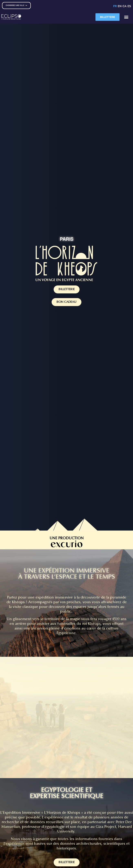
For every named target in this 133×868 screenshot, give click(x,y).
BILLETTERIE (67, 289)
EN (120, 6)
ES (129, 6)
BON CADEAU (66, 302)
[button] (126, 17)
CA (125, 6)
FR (115, 6)
